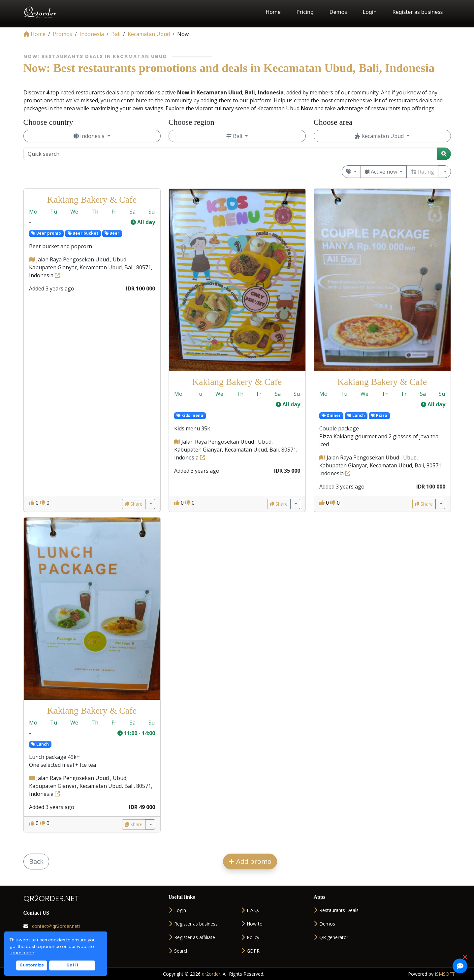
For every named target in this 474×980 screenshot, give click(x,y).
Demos (338, 12)
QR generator (331, 937)
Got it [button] (72, 965)
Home (273, 12)
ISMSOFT (445, 974)
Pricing (305, 12)
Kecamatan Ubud (380, 136)
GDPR (250, 951)
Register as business (418, 12)
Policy (250, 937)
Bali (235, 136)
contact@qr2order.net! (52, 926)
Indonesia (90, 136)
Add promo (250, 861)
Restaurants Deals (336, 910)
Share (134, 504)
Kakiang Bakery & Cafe (92, 200)
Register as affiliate (192, 937)
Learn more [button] (22, 953)
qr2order (211, 974)
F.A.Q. (250, 910)
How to (252, 924)
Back (36, 861)
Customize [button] (32, 965)
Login (370, 12)
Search (179, 951)
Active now (382, 172)
